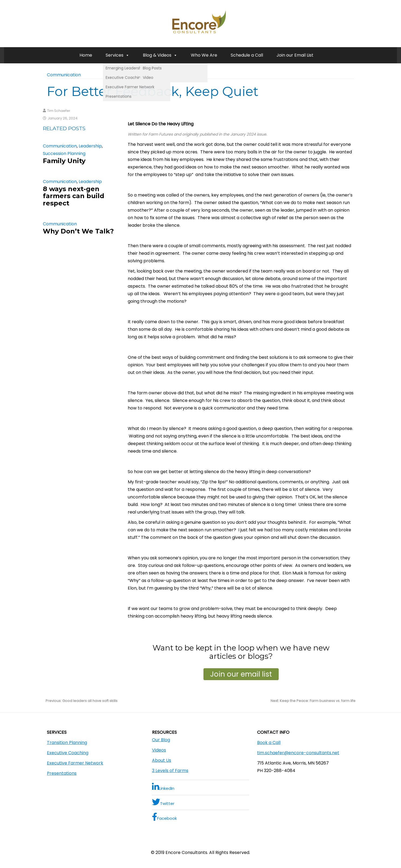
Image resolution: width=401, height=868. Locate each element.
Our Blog (161, 740)
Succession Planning (64, 154)
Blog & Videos (160, 55)
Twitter (163, 802)
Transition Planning (67, 743)
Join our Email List (295, 55)
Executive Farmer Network (75, 763)
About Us (162, 760)
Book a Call (269, 743)
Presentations (62, 773)
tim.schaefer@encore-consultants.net (298, 753)
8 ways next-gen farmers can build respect (74, 196)
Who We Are (204, 55)
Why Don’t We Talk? (78, 231)
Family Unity (64, 161)
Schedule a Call (247, 55)
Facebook (164, 817)
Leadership (90, 146)
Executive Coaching (68, 753)
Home (86, 55)
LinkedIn (163, 787)
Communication (64, 75)
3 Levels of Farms (170, 771)
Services (117, 55)
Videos (159, 750)
